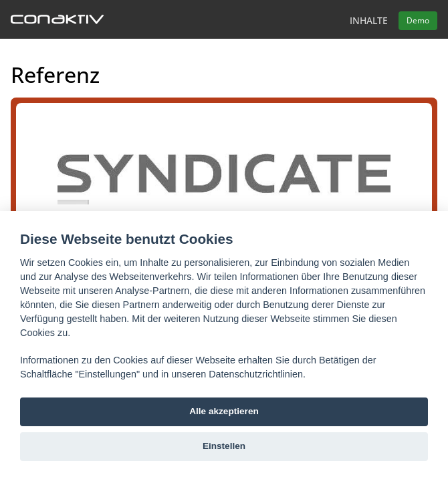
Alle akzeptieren (224, 411)
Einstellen (224, 446)
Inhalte (369, 20)
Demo (418, 20)
